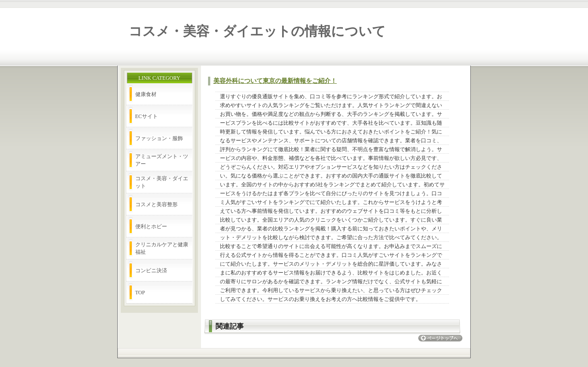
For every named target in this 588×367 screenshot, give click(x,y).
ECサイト (147, 116)
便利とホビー (151, 226)
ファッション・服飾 (159, 138)
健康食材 (146, 94)
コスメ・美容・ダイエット (162, 182)
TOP (140, 293)
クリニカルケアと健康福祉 (162, 248)
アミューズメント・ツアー (162, 160)
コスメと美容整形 (156, 204)
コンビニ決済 (151, 271)
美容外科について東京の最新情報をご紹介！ (275, 81)
